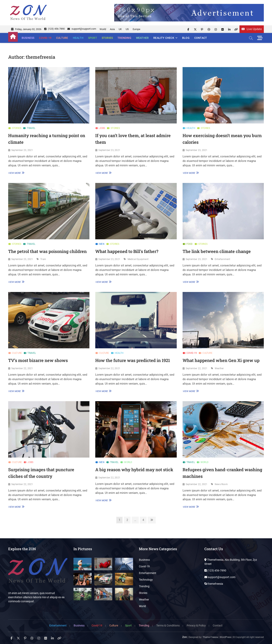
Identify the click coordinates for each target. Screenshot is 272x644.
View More (16, 173)
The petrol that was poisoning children (47, 251)
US (127, 29)
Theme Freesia (210, 637)
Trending (124, 38)
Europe (136, 29)
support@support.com (82, 29)
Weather (142, 38)
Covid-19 (45, 38)
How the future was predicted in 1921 (133, 360)
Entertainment (223, 259)
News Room (221, 484)
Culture (62, 38)
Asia (112, 29)
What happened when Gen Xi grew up (221, 360)
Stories (107, 38)
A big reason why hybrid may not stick (134, 470)
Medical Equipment (138, 259)
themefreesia (214, 584)
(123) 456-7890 (54, 29)
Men (102, 244)
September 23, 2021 (22, 150)
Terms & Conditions (168, 625)
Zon (185, 637)
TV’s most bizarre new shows (38, 360)
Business (28, 38)
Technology (146, 580)
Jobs (102, 128)
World (103, 29)
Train (43, 259)
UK (120, 29)
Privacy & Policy (196, 625)
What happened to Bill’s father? (127, 251)
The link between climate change (217, 251)
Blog (186, 38)
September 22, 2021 (22, 368)
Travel (31, 128)
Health (78, 38)
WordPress (226, 637)
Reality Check (164, 38)
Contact (201, 38)
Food (190, 244)
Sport (93, 38)
